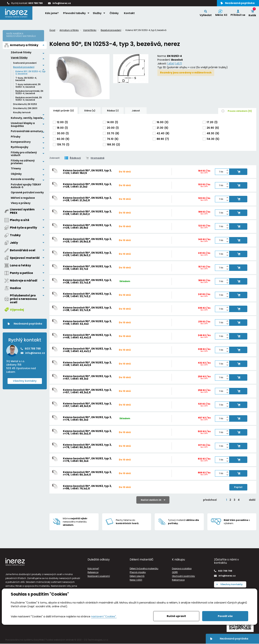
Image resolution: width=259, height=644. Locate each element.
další (252, 500)
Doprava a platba (182, 568)
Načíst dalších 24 (151, 500)
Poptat (238, 487)
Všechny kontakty (25, 379)
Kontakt (130, 15)
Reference (93, 572)
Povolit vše (225, 616)
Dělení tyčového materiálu (144, 568)
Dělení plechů (137, 576)
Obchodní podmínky (183, 576)
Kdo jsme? (53, 15)
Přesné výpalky (138, 572)
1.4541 (171, 64)
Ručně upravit (176, 616)
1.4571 (178, 64)
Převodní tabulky (75, 15)
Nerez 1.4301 (136, 580)
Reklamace (178, 580)
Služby (98, 15)
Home (40, 14)
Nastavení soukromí (99, 576)
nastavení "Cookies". (104, 616)
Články (115, 15)
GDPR (175, 572)
